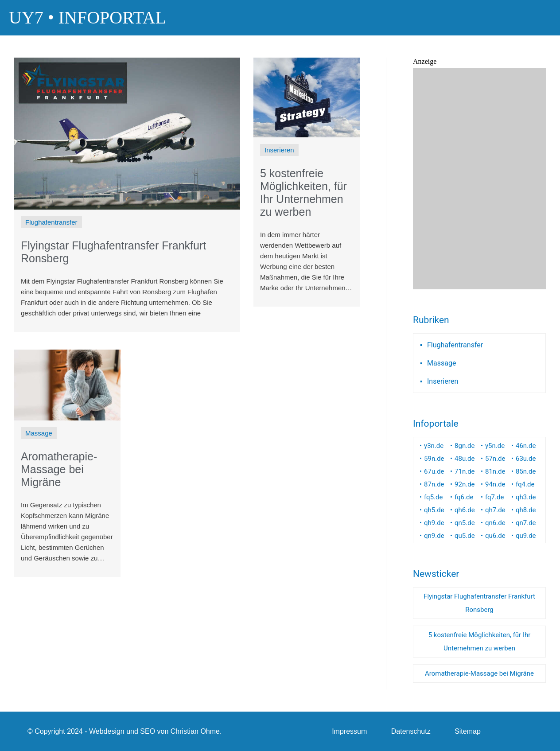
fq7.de (494, 497)
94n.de (495, 484)
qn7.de (526, 523)
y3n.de (434, 446)
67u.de (434, 471)
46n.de (526, 446)
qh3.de (526, 497)
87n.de (434, 484)
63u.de (526, 459)
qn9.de (434, 536)
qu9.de (526, 536)
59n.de (434, 459)
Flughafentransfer (455, 345)
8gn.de (465, 446)
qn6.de (495, 523)
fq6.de (464, 497)
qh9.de (434, 523)
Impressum (349, 731)
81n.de (495, 471)
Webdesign (107, 731)
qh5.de (434, 510)
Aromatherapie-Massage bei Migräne (479, 673)
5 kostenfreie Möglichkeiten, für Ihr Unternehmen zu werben (480, 642)
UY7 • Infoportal (87, 18)
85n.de (526, 471)
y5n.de (495, 446)
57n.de (495, 459)
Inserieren (443, 381)
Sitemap (468, 731)
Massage (441, 363)
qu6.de (495, 536)
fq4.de (525, 484)
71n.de (465, 471)
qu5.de (465, 536)
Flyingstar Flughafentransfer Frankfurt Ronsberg (479, 603)
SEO (148, 731)
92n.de (465, 484)
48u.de (465, 459)
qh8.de (526, 510)
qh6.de (465, 510)
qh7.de (495, 510)
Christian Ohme (195, 731)
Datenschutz (411, 731)
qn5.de (465, 523)
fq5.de (433, 497)
